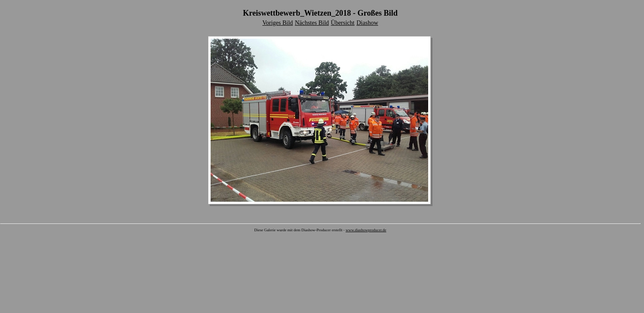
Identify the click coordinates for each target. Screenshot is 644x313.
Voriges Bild (278, 23)
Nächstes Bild (312, 23)
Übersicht (342, 23)
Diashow (367, 23)
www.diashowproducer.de (366, 230)
